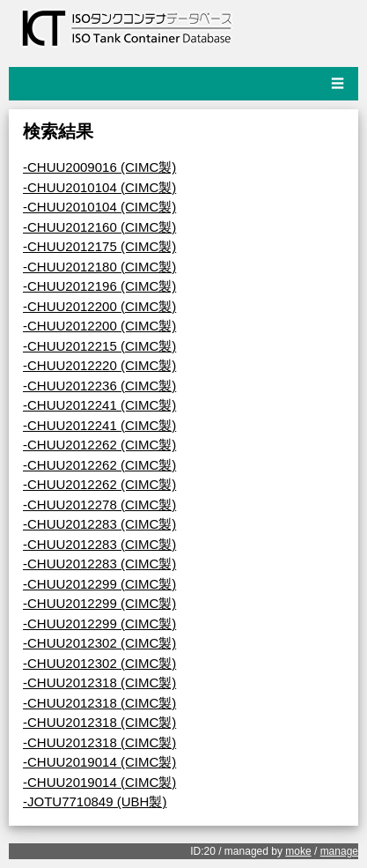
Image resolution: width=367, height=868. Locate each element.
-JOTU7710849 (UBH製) (95, 801)
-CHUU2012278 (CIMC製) (99, 504)
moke (298, 851)
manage (339, 851)
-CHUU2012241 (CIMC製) (99, 405)
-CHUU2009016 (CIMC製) (99, 167)
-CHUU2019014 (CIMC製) (99, 762)
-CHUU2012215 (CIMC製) (99, 346)
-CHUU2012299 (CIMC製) (99, 584)
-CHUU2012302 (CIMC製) (99, 643)
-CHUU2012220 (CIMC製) (99, 365)
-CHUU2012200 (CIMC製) (99, 306)
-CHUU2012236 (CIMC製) (99, 386)
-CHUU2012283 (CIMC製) (99, 524)
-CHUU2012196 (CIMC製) (99, 286)
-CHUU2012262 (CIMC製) (99, 445)
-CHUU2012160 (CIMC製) (99, 227)
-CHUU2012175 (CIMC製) (99, 246)
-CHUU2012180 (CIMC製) (99, 267)
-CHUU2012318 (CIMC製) (99, 683)
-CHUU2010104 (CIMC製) (99, 187)
